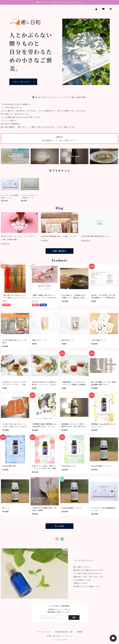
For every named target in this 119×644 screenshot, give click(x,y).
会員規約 (80, 632)
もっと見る (59, 526)
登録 (74, 618)
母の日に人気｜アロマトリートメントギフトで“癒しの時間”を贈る (59, 97)
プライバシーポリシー (44, 632)
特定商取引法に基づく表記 (64, 632)
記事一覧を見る (59, 251)
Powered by (60, 640)
